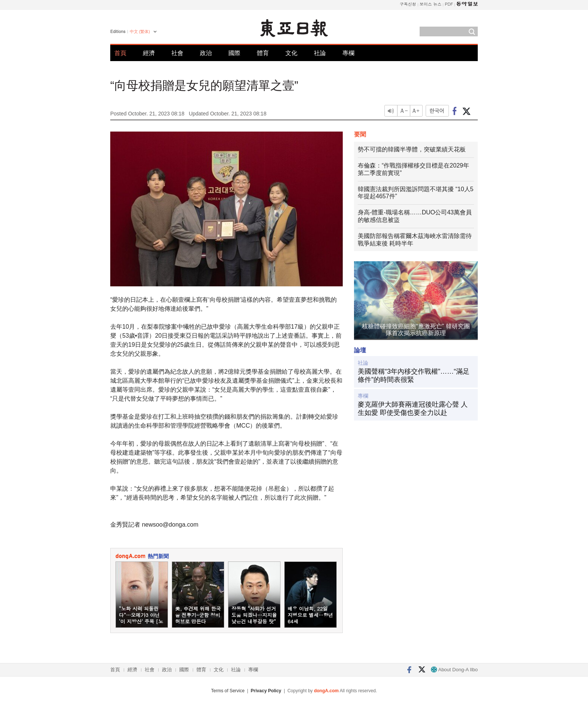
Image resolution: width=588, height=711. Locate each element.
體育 (263, 53)
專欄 (348, 53)
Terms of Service (228, 691)
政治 (206, 53)
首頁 (120, 53)
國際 (234, 53)
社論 (320, 53)
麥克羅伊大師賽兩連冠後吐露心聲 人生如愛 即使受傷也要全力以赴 (413, 409)
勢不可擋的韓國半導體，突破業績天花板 (412, 149)
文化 (291, 53)
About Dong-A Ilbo (454, 670)
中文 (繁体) (140, 31)
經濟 (149, 53)
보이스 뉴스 (431, 4)
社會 (177, 53)
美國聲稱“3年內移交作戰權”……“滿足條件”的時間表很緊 (414, 376)
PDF (449, 4)
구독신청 (408, 4)
